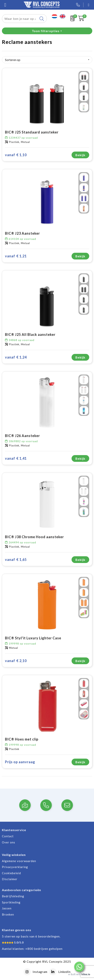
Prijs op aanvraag (20, 762)
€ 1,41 (16, 458)
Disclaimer (10, 879)
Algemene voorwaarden (19, 861)
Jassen (7, 908)
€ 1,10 (16, 155)
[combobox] (20, 19)
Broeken (8, 914)
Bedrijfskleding (13, 896)
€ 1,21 (16, 256)
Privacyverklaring (15, 867)
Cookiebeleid (11, 873)
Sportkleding (11, 902)
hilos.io (86, 974)
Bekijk (80, 155)
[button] (79, 967)
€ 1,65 (16, 560)
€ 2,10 (16, 661)
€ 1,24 (16, 357)
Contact (8, 836)
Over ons (9, 842)
